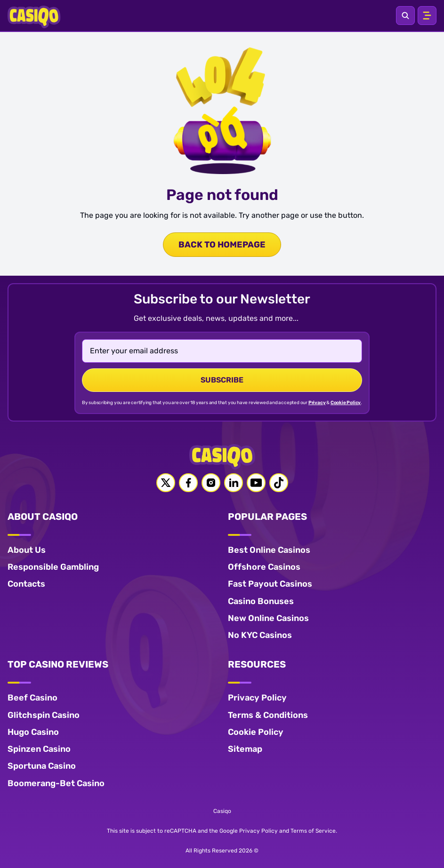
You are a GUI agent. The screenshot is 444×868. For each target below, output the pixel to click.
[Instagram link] (211, 483)
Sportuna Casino (42, 766)
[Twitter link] (166, 483)
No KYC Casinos (260, 635)
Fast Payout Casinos (270, 584)
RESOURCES (257, 664)
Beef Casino (32, 698)
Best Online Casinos (269, 550)
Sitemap (245, 749)
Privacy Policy (257, 698)
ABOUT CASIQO (43, 517)
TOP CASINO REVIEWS (58, 664)
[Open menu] (427, 16)
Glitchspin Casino (44, 715)
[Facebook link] (188, 483)
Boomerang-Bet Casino (56, 783)
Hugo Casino (33, 732)
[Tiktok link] (279, 483)
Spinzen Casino (39, 749)
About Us (27, 550)
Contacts (26, 584)
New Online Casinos (268, 618)
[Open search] (405, 16)
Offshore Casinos (264, 567)
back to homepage (222, 245)
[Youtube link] (256, 483)
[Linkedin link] (234, 483)
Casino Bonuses (261, 601)
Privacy (317, 403)
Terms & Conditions (268, 715)
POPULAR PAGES (267, 517)
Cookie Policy (346, 403)
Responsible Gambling (53, 567)
